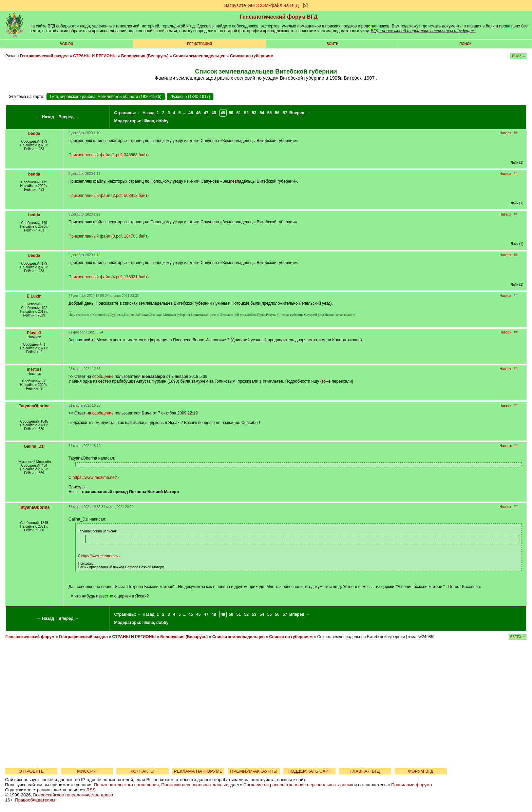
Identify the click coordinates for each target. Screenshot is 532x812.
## (516, 133)
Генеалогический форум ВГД (279, 17)
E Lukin (34, 296)
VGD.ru (67, 44)
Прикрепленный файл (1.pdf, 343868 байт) (109, 155)
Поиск (465, 44)
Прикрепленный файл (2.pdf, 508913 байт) (109, 196)
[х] (305, 5)
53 (254, 113)
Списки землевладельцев (199, 56)
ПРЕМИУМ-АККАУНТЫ (254, 771)
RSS (91, 790)
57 (285, 113)
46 (198, 113)
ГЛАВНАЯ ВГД (365, 771)
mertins (34, 369)
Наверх (505, 133)
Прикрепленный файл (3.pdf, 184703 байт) (109, 236)
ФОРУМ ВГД (421, 771)
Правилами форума (412, 785)
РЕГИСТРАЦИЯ (199, 44)
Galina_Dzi (34, 446)
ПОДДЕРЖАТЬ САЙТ (310, 771)
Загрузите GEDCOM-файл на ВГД (262, 5)
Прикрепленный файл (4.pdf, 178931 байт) (109, 277)
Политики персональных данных (195, 785)
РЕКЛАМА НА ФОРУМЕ (198, 771)
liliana (148, 121)
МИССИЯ (87, 771)
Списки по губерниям (252, 56)
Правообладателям (35, 800)
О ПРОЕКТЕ (31, 771)
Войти (332, 44)
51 (239, 113)
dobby (163, 121)
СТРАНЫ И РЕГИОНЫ (95, 56)
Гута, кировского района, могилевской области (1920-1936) (106, 97)
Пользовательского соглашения (126, 785)
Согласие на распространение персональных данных (298, 785)
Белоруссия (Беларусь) (145, 56)
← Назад (45, 117)
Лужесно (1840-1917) (190, 97)
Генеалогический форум (30, 637)
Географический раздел (44, 56)
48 (214, 113)
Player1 (34, 333)
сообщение (103, 377)
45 (191, 113)
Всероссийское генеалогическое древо (73, 795)
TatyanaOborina (34, 406)
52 (246, 113)
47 (206, 113)
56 (277, 113)
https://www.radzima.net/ (95, 478)
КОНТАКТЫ (142, 771)
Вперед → (69, 117)
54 (262, 113)
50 (231, 113)
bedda (34, 134)
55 (270, 113)
